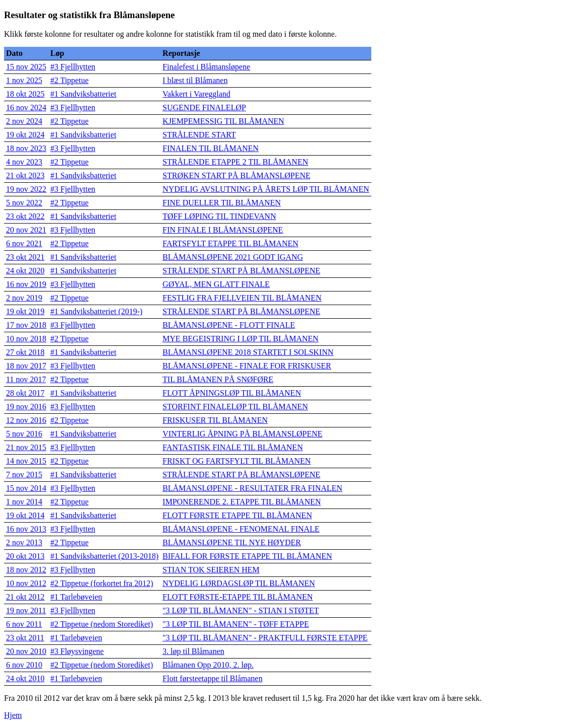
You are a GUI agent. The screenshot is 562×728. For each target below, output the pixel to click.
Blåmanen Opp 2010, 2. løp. (208, 665)
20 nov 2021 (26, 230)
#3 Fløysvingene (77, 651)
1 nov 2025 (24, 80)
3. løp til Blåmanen (193, 651)
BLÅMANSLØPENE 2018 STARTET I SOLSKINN (248, 352)
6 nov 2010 (24, 665)
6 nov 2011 (24, 624)
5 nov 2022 (24, 203)
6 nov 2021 (24, 243)
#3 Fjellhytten (73, 67)
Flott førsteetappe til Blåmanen (213, 678)
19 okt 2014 (25, 515)
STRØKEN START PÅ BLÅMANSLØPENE (236, 175)
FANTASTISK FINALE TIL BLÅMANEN (233, 447)
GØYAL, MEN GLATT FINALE (216, 284)
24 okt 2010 (25, 678)
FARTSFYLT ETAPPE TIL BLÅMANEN (230, 243)
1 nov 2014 (24, 502)
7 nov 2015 (24, 475)
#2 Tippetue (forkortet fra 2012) (102, 583)
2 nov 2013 (24, 542)
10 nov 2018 (26, 339)
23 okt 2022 (25, 216)
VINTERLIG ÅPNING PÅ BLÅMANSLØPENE (243, 434)
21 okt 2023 (25, 175)
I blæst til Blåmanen (195, 80)
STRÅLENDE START (199, 135)
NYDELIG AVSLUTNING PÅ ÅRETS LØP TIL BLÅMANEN (266, 189)
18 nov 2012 (26, 570)
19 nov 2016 (26, 407)
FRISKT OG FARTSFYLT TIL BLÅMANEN (237, 461)
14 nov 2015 (26, 461)
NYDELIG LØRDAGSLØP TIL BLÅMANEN (239, 583)
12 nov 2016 (26, 420)
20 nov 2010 (26, 651)
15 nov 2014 (26, 488)
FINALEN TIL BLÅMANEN (211, 148)
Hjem (13, 715)
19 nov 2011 (26, 610)
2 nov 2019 (24, 298)
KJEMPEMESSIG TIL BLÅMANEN (223, 121)
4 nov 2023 (24, 162)
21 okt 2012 (25, 597)
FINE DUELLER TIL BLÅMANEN (222, 203)
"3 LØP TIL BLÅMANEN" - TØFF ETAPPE (236, 624)
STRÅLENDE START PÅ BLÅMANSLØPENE (241, 271)
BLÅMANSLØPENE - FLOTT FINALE (229, 325)
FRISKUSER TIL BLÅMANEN (215, 420)
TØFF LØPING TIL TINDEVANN (219, 216)
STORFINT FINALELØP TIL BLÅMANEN (235, 407)
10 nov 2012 (26, 583)
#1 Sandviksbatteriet (83, 94)
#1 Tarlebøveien (76, 597)
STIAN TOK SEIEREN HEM (211, 570)
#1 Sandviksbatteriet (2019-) (96, 311)
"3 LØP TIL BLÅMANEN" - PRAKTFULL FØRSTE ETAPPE (265, 638)
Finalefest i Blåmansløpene (206, 67)
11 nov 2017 (26, 379)
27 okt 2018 (25, 352)
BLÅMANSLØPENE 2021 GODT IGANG (233, 257)
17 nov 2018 (26, 325)
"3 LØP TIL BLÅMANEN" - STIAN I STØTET (241, 610)
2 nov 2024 (24, 121)
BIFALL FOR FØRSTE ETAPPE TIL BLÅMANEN (247, 556)
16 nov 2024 (26, 107)
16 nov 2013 (26, 529)
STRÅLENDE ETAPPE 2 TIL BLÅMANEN (235, 162)
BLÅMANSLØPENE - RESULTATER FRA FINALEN (252, 488)
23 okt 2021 (25, 257)
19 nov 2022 (26, 189)
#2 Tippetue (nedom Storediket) (102, 624)
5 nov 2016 (24, 434)
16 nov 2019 (26, 284)
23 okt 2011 (25, 638)
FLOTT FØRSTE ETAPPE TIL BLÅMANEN (237, 515)
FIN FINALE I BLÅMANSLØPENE (223, 230)
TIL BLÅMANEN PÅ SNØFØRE (218, 379)
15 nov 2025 (26, 67)
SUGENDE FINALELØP (204, 107)
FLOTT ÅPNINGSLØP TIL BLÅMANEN (232, 393)
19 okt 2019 (25, 311)
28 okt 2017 (25, 393)
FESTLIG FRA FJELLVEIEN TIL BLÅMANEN (242, 298)
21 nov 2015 (26, 447)
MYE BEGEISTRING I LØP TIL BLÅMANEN (240, 339)
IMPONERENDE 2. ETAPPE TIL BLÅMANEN (242, 502)
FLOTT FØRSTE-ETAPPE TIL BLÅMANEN (237, 597)
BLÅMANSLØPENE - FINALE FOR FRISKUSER (247, 366)
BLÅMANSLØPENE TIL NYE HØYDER (232, 542)
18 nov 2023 (26, 148)
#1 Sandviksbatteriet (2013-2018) (104, 556)
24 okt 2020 (25, 271)
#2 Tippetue (69, 80)
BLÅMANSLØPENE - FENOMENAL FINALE (241, 529)
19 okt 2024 (25, 135)
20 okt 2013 (25, 556)
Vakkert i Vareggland (196, 94)
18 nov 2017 (26, 366)
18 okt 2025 (25, 94)
